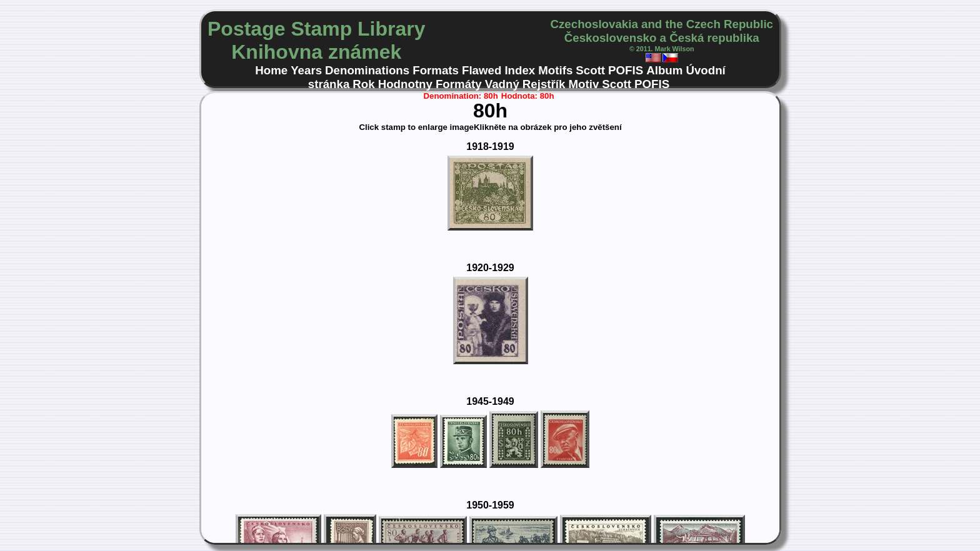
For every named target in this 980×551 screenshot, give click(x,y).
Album (664, 70)
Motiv (583, 84)
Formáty (459, 84)
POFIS (626, 70)
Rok (363, 84)
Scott (590, 70)
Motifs (555, 70)
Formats (436, 70)
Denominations (367, 70)
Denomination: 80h (460, 96)
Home (271, 70)
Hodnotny (405, 84)
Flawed (482, 70)
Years (306, 70)
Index (520, 70)
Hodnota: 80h (528, 96)
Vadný (502, 84)
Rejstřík (544, 84)
